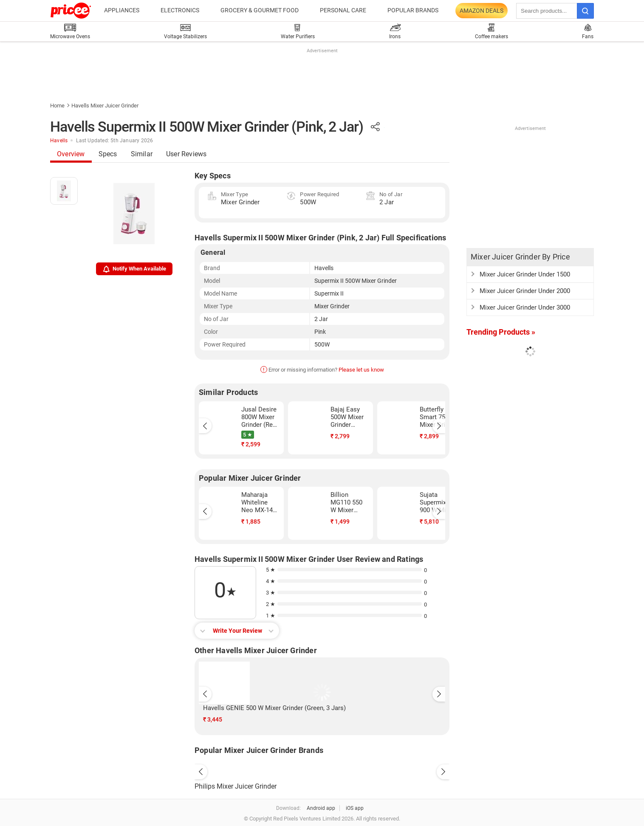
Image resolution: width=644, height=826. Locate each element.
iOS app (355, 808)
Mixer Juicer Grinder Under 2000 (525, 291)
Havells (59, 141)
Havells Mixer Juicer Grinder (105, 106)
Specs (108, 154)
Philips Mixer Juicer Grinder (236, 786)
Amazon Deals (482, 11)
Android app (321, 808)
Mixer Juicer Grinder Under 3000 (525, 307)
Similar (142, 154)
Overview (71, 154)
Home (57, 106)
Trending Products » (501, 332)
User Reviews (186, 154)
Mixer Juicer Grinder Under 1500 (525, 274)
